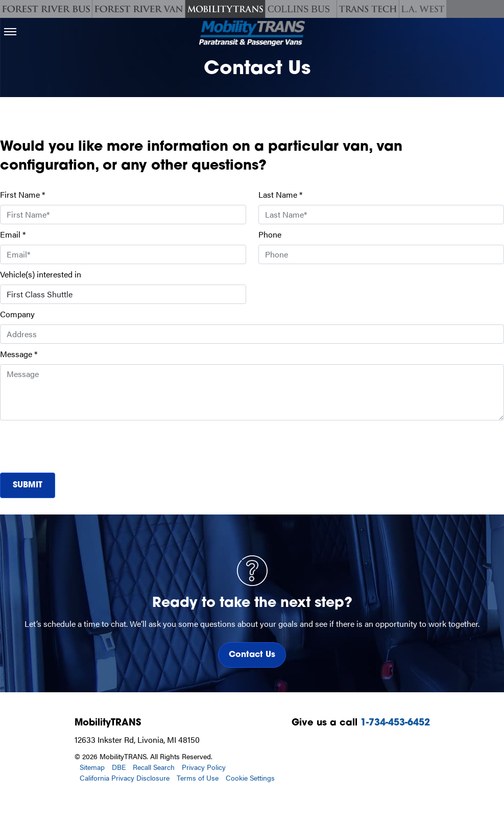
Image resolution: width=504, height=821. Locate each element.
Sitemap (92, 767)
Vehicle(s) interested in (41, 274)
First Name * (22, 194)
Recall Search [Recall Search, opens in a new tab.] (154, 767)
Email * (13, 234)
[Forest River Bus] (46, 9)
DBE (119, 767)
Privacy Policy (204, 767)
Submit (28, 485)
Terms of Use (198, 778)
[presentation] (78, 444)
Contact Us (252, 655)
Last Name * (280, 194)
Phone (270, 234)
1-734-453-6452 (395, 723)
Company (17, 314)
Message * (19, 354)
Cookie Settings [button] (250, 778)
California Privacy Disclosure (125, 778)
